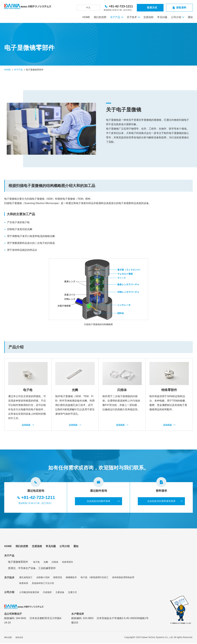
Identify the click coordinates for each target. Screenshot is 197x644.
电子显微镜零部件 (18, 563)
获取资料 (181, 8)
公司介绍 (176, 17)
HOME (86, 17)
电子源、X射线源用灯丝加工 (94, 578)
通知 (190, 17)
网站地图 (8, 638)
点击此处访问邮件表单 (98, 502)
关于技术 (132, 17)
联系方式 (152, 8)
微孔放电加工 (26, 578)
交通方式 (72, 593)
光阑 (46, 563)
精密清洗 (58, 578)
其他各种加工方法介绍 (43, 584)
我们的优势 (100, 17)
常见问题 (162, 17)
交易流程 (148, 17)
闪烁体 (55, 563)
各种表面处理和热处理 (123, 578)
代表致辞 (47, 593)
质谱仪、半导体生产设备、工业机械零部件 (32, 569)
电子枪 (36, 563)
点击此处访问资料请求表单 (161, 502)
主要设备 (60, 593)
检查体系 (24, 584)
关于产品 (115, 17)
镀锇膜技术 (71, 578)
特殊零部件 (68, 563)
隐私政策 (19, 638)
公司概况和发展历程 (29, 593)
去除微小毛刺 (43, 578)
